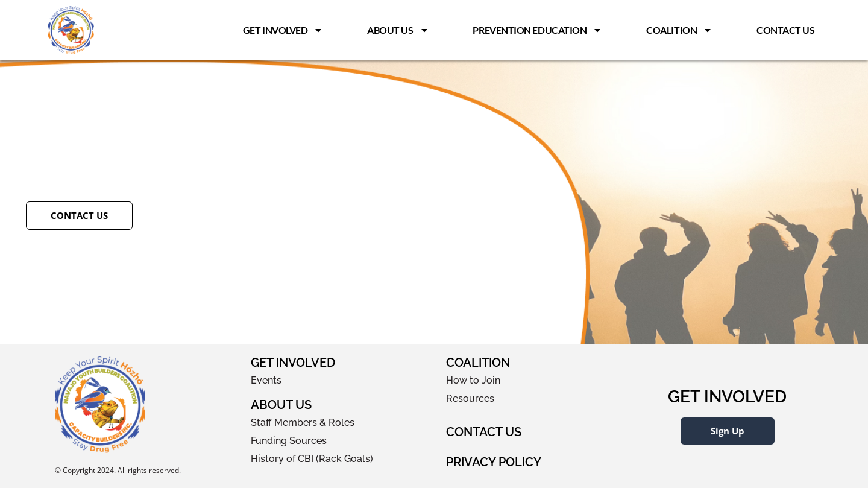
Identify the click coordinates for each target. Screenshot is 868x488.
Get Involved (283, 30)
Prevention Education (537, 30)
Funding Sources (289, 441)
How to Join (473, 380)
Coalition (679, 30)
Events (266, 380)
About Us (398, 30)
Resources (470, 398)
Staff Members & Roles (303, 423)
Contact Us (786, 30)
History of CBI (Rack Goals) (312, 459)
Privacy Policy (494, 462)
